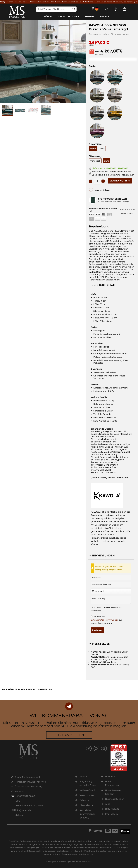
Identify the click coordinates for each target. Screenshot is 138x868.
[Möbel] (48, 17)
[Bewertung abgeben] (111, 591)
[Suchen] (74, 9)
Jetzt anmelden (69, 735)
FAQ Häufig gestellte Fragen (88, 783)
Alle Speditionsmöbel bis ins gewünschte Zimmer (20, 2)
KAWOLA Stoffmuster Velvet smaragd (114, 202)
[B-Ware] (104, 17)
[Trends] (89, 17)
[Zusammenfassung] (111, 584)
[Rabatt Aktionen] (69, 17)
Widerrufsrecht (88, 790)
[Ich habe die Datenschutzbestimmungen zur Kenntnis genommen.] (92, 616)
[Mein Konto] (115, 9)
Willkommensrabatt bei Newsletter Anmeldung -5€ (80, 2)
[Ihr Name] (111, 578)
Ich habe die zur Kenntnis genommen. (106, 620)
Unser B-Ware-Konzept (113, 792)
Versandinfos (87, 795)
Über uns (110, 777)
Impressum (111, 814)
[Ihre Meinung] (111, 600)
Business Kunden (115, 799)
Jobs (108, 804)
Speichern (97, 630)
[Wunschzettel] (106, 9)
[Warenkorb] (124, 9)
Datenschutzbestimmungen (105, 620)
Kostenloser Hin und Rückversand (49, 2)
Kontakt (84, 777)
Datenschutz (112, 809)
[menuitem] (56, 9)
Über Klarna (86, 805)
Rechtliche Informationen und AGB (88, 814)
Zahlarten (85, 800)
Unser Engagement (112, 783)
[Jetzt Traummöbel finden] (56, 9)
